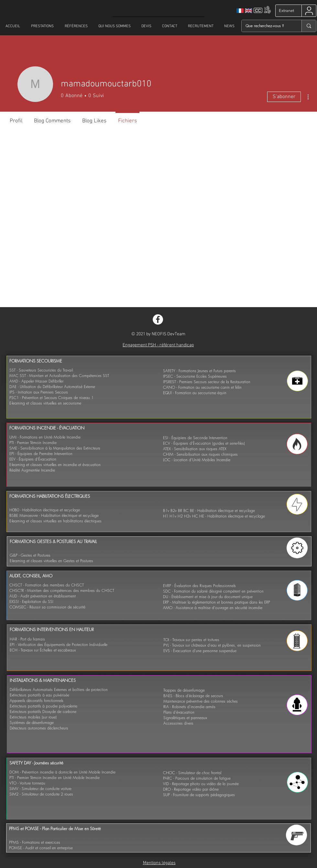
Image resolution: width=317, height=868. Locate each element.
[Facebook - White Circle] (158, 319)
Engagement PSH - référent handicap (158, 345)
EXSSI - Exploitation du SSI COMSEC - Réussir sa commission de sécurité (47, 604)
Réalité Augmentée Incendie (32, 470)
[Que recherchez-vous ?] (267, 26)
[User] (309, 11)
